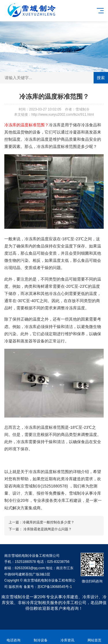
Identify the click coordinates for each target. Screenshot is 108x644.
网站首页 (94, 637)
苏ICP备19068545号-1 (55, 587)
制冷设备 (41, 637)
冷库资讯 (68, 637)
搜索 (101, 78)
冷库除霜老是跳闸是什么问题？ (47, 529)
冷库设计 (90, 597)
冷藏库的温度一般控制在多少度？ (48, 522)
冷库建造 (70, 597)
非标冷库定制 (30, 603)
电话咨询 (14, 637)
